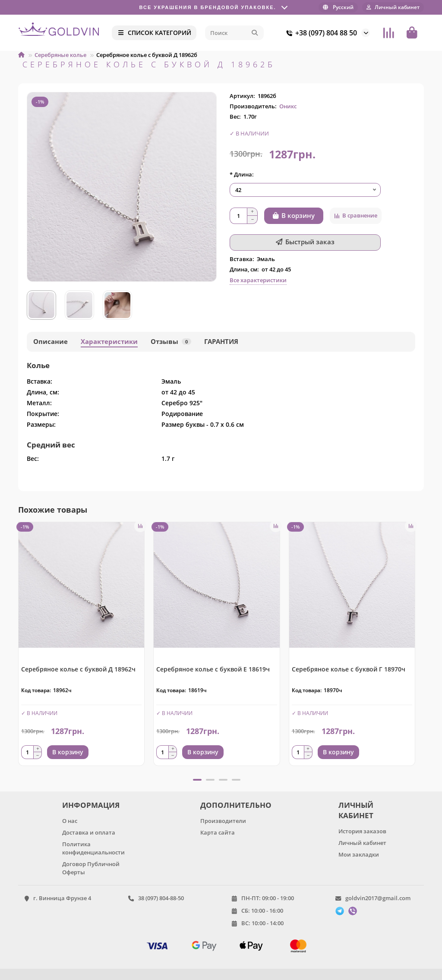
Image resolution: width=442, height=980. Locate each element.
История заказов (362, 831)
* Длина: (242, 174)
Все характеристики (258, 280)
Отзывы (171, 342)
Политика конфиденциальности (93, 848)
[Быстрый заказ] (305, 243)
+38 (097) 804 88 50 (320, 33)
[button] (197, 780)
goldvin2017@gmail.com (378, 898)
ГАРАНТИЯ (221, 342)
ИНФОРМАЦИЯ (91, 805)
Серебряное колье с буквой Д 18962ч (78, 669)
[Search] (234, 33)
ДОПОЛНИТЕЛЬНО (234, 805)
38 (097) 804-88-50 (161, 898)
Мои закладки (359, 854)
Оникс (288, 106)
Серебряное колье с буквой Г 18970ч (349, 669)
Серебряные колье (60, 55)
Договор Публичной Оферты (91, 868)
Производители (223, 821)
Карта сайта (218, 832)
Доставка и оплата (89, 832)
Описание (51, 342)
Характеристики (109, 342)
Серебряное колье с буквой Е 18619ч (213, 669)
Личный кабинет (362, 843)
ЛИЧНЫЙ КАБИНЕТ (356, 810)
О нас (70, 821)
